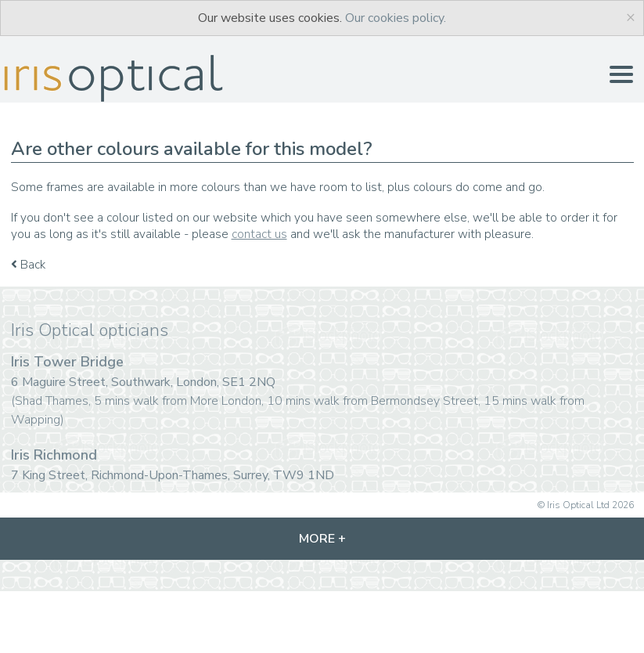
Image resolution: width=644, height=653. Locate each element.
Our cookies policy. (396, 18)
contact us (259, 234)
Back (28, 264)
